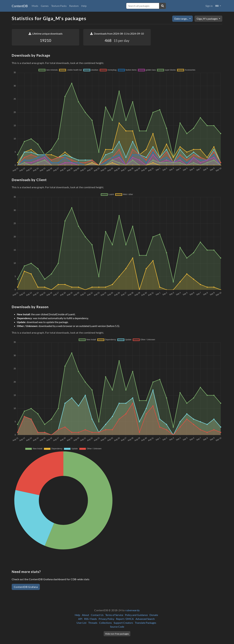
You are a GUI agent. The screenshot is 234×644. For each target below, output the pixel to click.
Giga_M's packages (207, 19)
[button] (218, 6)
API (80, 619)
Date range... (182, 19)
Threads (93, 623)
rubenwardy (133, 610)
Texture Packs (59, 6)
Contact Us (97, 615)
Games (45, 6)
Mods (35, 6)
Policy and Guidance (136, 615)
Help (84, 6)
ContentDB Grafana (26, 587)
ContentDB (20, 6)
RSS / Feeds (91, 619)
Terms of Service (114, 615)
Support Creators (123, 623)
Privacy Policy (106, 619)
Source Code (117, 627)
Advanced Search (145, 619)
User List (81, 623)
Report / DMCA (125, 619)
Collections (105, 623)
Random (74, 6)
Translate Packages (146, 623)
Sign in (209, 6)
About (85, 615)
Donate (154, 615)
